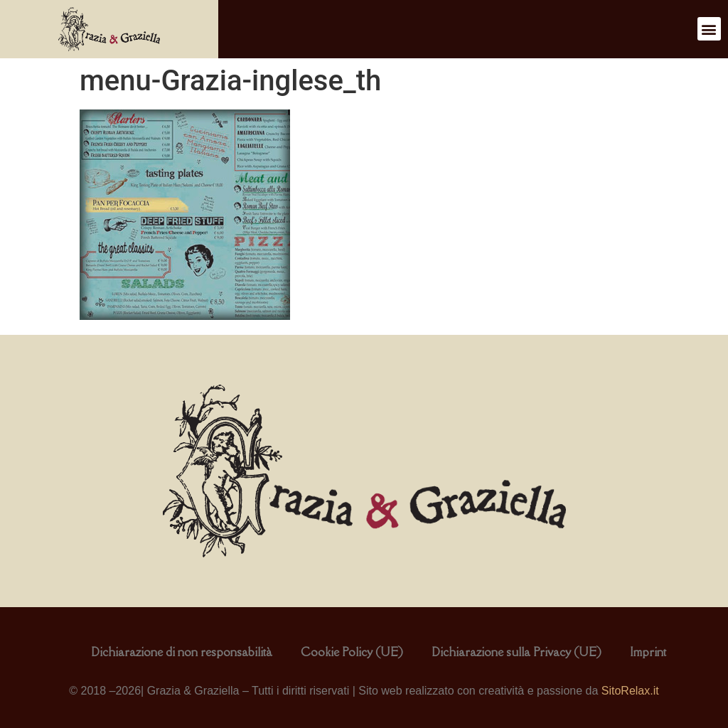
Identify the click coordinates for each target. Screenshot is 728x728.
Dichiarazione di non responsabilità (182, 652)
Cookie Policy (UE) (352, 652)
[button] (709, 29)
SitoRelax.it (630, 691)
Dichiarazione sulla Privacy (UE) (516, 652)
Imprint (648, 652)
